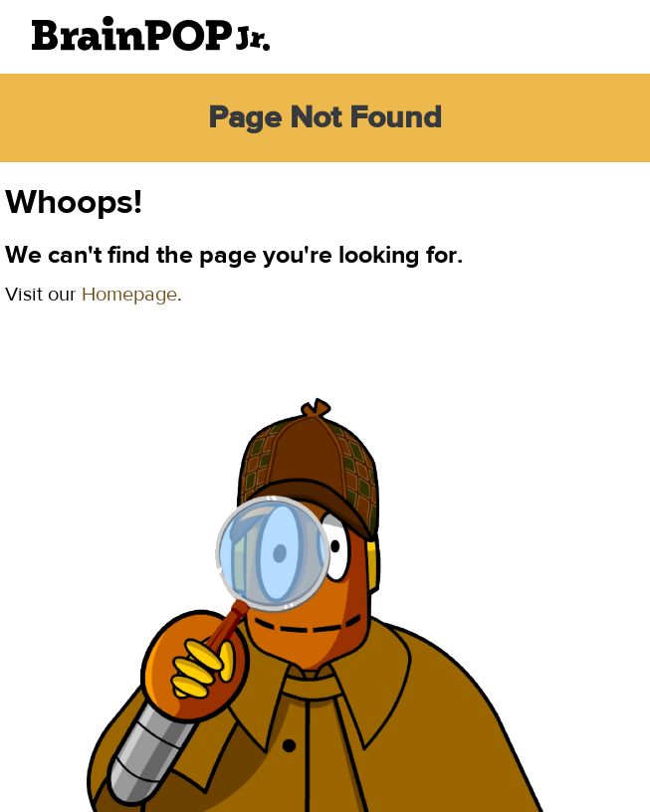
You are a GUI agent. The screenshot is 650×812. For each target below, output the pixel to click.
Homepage (129, 294)
